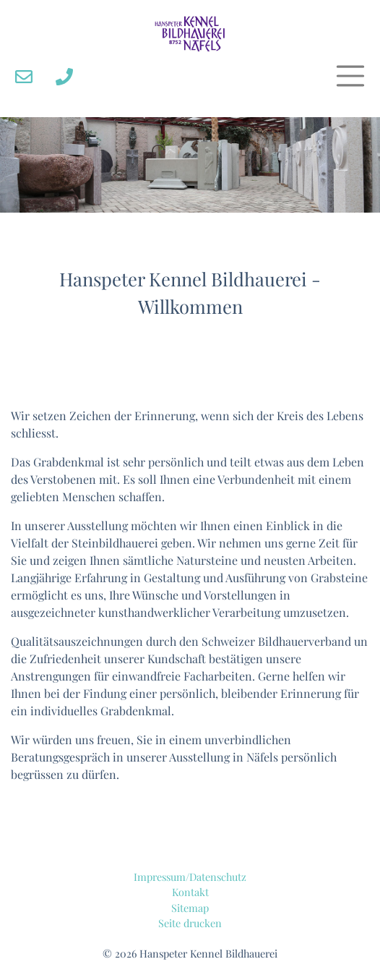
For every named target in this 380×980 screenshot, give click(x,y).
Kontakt (190, 892)
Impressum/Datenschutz (190, 877)
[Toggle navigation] (350, 76)
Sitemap (190, 908)
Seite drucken (190, 923)
